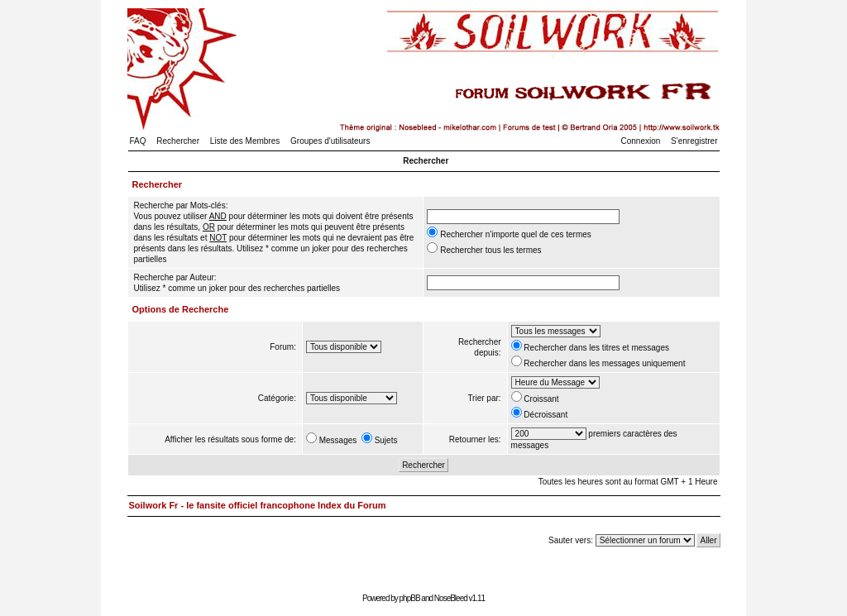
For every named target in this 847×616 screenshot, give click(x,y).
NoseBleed (451, 598)
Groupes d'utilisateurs (330, 141)
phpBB (410, 598)
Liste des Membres (245, 141)
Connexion (641, 141)
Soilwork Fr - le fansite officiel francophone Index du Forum (258, 505)
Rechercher (178, 141)
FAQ (138, 141)
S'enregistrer (694, 141)
